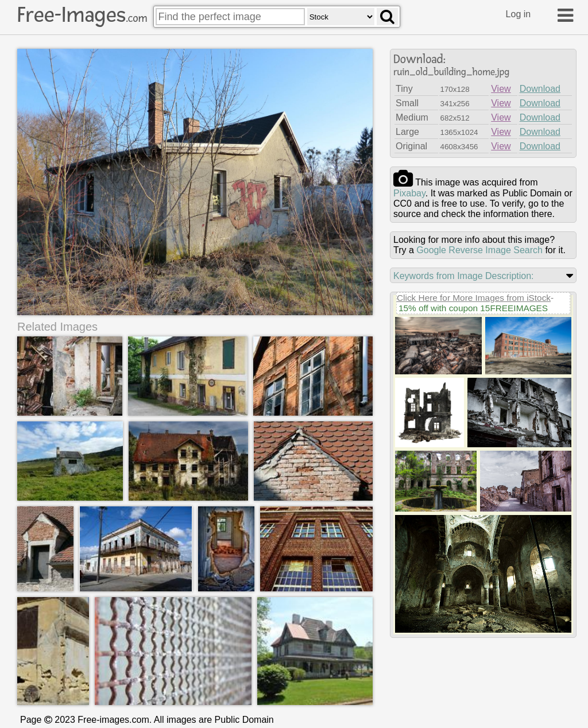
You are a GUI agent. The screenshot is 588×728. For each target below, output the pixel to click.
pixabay (409, 193)
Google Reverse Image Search (479, 250)
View (501, 89)
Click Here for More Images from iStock (474, 298)
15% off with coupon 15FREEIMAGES (473, 308)
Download (540, 89)
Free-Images (82, 15)
